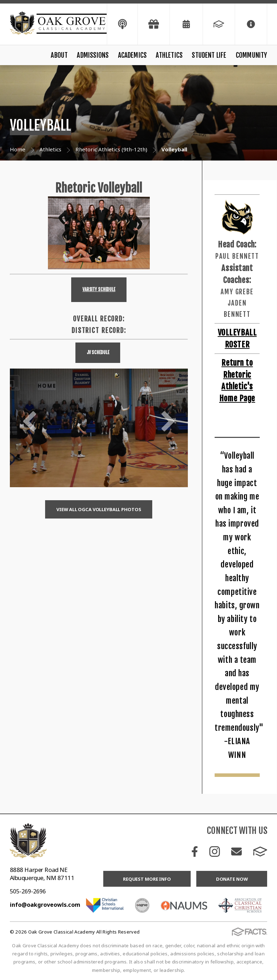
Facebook (195, 852)
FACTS (260, 852)
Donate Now (232, 879)
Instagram (215, 852)
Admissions (93, 55)
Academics (133, 55)
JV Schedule (98, 352)
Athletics (169, 55)
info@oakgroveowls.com (45, 905)
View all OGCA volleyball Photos (99, 509)
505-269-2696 (28, 891)
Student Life (209, 55)
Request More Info (147, 879)
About (59, 55)
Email (236, 852)
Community (252, 55)
